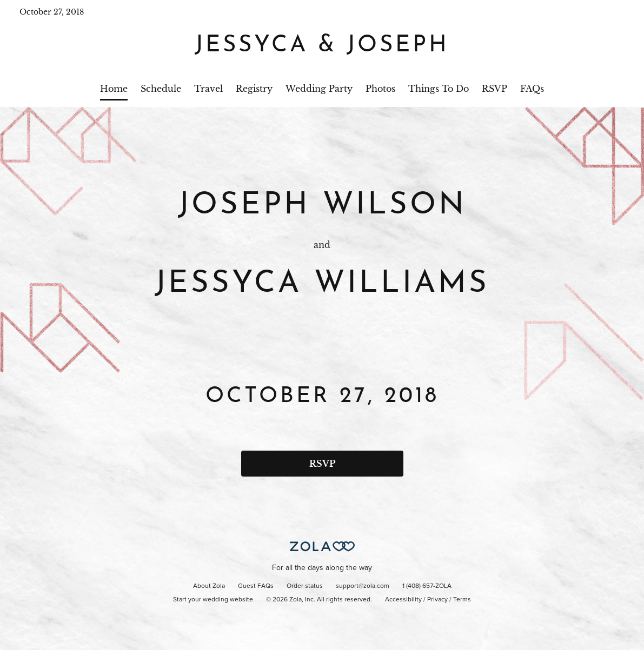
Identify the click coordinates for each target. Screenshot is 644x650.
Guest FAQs (256, 586)
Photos (380, 89)
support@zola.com (363, 586)
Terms (462, 600)
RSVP (494, 89)
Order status (305, 586)
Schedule (161, 89)
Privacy (437, 600)
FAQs (532, 89)
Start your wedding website (213, 600)
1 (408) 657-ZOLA (427, 586)
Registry (254, 89)
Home (114, 89)
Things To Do (439, 89)
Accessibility (403, 600)
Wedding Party (319, 89)
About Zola (209, 586)
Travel (208, 89)
